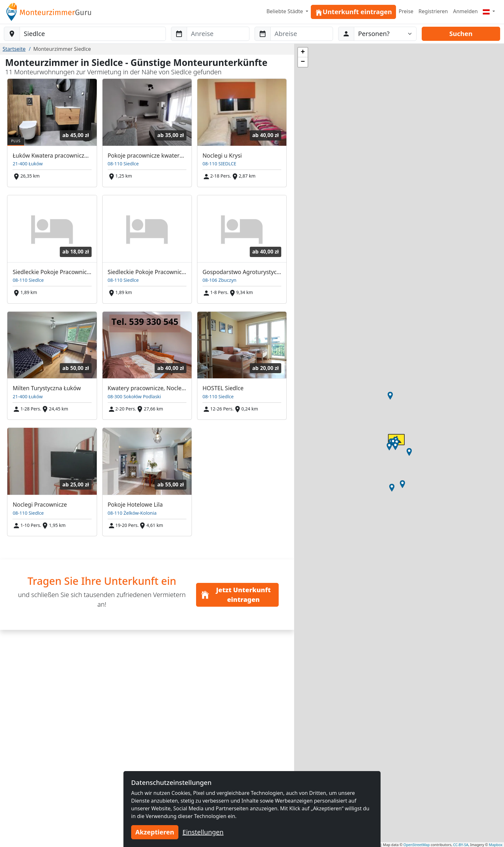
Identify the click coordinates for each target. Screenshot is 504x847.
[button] (392, 488)
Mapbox (496, 845)
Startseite (14, 49)
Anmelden (465, 11)
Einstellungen (203, 832)
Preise (406, 11)
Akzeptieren (155, 832)
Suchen (461, 34)
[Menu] (489, 11)
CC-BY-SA (461, 845)
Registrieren (433, 11)
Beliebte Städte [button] (285, 11)
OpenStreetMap (417, 845)
